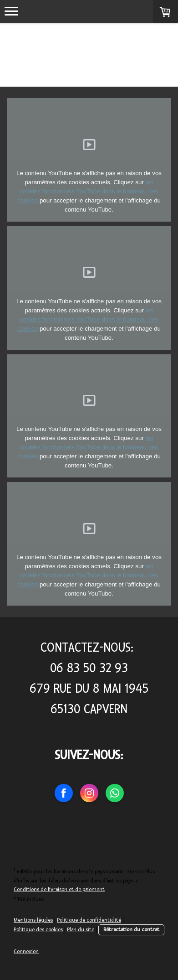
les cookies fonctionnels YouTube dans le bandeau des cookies (88, 191)
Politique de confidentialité (89, 920)
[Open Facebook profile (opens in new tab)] (64, 793)
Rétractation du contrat (131, 930)
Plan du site (81, 930)
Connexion (26, 951)
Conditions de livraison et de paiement (59, 889)
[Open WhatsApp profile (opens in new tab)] (115, 793)
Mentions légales (33, 920)
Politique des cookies (38, 930)
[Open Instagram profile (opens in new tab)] (89, 793)
